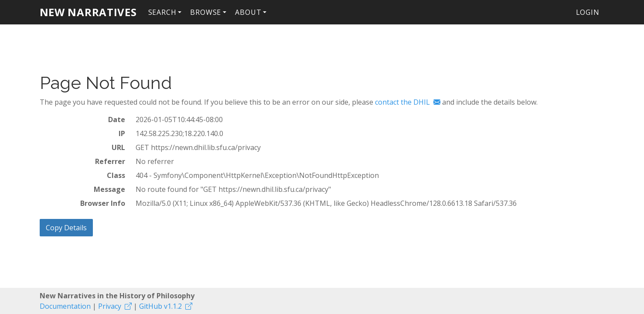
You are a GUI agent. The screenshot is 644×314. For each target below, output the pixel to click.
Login (588, 12)
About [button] (248, 12)
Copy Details (66, 228)
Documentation (65, 306)
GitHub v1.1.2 (160, 306)
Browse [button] (206, 12)
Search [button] (162, 12)
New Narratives (88, 12)
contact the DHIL (402, 102)
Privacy (110, 306)
